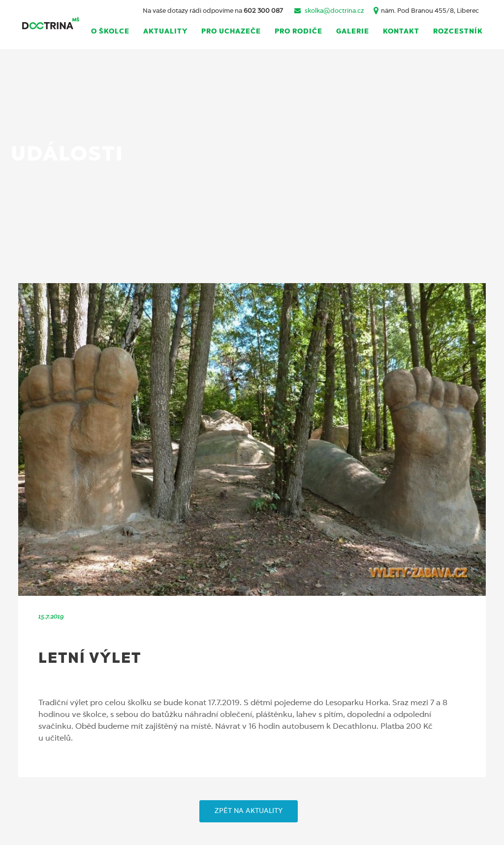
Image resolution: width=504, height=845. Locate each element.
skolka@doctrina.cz (334, 11)
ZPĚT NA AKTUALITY (249, 811)
